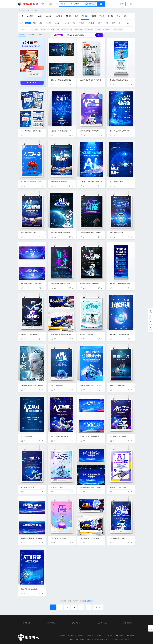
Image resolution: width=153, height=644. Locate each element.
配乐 (125, 16)
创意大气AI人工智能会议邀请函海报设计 (121, 131)
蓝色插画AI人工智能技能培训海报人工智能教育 (121, 335)
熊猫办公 (20, 10)
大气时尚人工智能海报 (57, 487)
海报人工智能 (78, 29)
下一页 (98, 607)
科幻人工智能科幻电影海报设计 (60, 436)
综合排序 (22, 35)
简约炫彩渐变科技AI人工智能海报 (90, 131)
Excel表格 (49, 16)
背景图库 (69, 16)
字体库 (102, 16)
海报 (34, 23)
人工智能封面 (89, 29)
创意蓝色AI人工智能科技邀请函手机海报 (62, 131)
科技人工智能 (55, 29)
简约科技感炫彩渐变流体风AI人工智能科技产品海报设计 (91, 385)
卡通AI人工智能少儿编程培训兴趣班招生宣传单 (32, 131)
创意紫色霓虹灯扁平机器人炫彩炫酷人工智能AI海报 (62, 284)
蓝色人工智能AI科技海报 (117, 182)
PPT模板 (30, 16)
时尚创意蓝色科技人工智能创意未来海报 (91, 284)
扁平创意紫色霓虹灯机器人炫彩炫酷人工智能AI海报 (91, 233)
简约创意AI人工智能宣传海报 (118, 487)
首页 (43, 4)
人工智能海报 (45, 29)
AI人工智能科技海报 (27, 436)
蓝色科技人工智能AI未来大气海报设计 (91, 182)
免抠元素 (59, 16)
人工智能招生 (35, 10)
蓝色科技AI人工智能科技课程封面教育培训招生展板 (62, 80)
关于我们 (71, 636)
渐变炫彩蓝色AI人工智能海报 (59, 182)
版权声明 (90, 636)
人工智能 (98, 29)
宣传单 (100, 23)
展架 (74, 23)
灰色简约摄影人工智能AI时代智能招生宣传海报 (91, 80)
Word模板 (39, 16)
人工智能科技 (107, 29)
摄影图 (94, 16)
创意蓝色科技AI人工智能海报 (118, 436)
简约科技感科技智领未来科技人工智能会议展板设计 (32, 538)
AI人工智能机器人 (119, 29)
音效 (118, 16)
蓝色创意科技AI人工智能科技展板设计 (62, 335)
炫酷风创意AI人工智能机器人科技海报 (32, 385)
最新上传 (42, 35)
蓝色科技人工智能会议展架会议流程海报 (121, 284)
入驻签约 (110, 636)
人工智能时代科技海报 (27, 487)
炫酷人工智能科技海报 (116, 233)
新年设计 (91, 23)
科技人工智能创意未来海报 (29, 233)
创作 (99, 35)
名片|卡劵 (66, 23)
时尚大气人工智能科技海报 (58, 538)
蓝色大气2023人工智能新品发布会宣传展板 (91, 436)
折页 (107, 23)
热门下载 (32, 35)
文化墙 (57, 23)
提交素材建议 (89, 601)
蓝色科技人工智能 (67, 29)
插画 (77, 16)
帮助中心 (100, 636)
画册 (114, 23)
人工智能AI (35, 29)
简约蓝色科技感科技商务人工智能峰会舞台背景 (91, 487)
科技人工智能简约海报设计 (118, 538)
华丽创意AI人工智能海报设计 (29, 335)
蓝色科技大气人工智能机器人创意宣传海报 (32, 182)
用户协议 (80, 636)
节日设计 (82, 23)
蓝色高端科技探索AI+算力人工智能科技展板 (32, 284)
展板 (41, 23)
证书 (120, 23)
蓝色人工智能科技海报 (57, 385)
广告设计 (27, 10)
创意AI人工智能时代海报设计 (29, 589)
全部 (22, 16)
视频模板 (110, 16)
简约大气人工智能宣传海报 (118, 385)
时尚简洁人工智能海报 (87, 335)
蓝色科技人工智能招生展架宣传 (119, 80)
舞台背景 (49, 23)
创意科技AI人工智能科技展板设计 (90, 538)
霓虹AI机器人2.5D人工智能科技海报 (61, 233)
